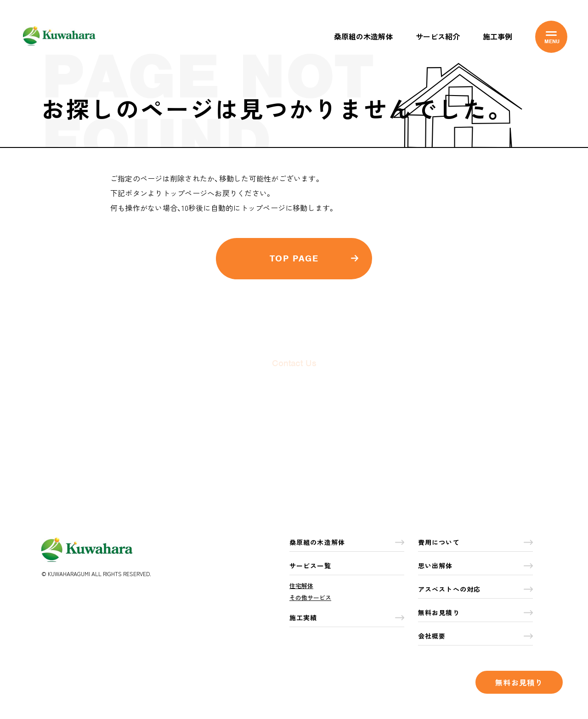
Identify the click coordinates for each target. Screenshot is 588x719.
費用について (475, 542)
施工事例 (498, 36)
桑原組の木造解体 (363, 36)
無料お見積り (519, 682)
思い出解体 (475, 566)
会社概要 (475, 636)
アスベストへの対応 (475, 589)
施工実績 (347, 617)
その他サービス (310, 597)
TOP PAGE (314, 259)
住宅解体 (301, 586)
